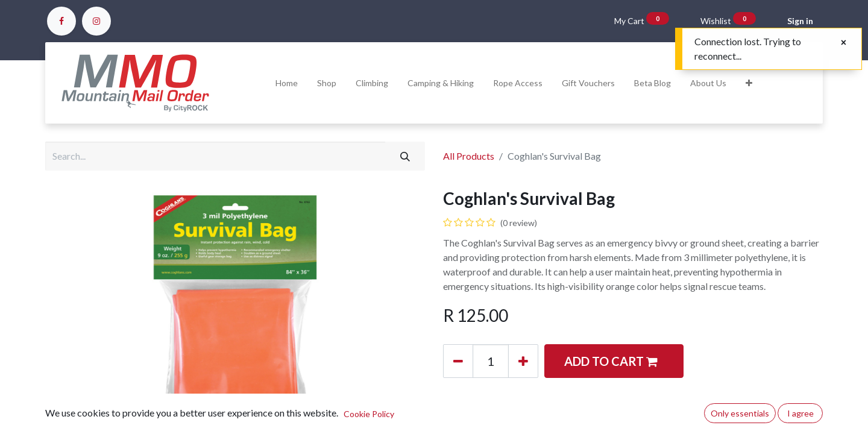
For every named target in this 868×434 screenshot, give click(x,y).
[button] (749, 83)
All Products (469, 156)
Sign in (800, 21)
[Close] (844, 42)
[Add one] (523, 361)
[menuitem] (287, 83)
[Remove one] (458, 361)
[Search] (405, 156)
